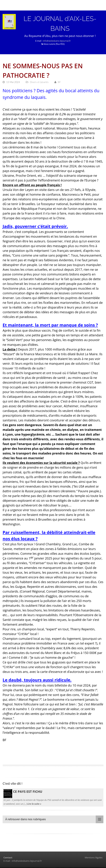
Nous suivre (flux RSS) (53, 45)
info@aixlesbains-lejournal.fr (57, 42)
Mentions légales (94, 858)
